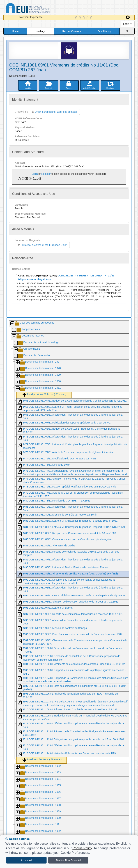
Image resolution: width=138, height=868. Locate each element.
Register (46, 174)
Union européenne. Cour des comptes (54, 112)
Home (15, 31)
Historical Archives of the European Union (42, 245)
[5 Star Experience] (92, 17)
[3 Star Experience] (84, 17)
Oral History (104, 31)
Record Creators (72, 31)
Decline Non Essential (68, 860)
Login (128, 24)
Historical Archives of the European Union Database (38, 9)
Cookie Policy (82, 848)
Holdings (40, 31)
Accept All (26, 860)
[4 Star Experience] (88, 17)
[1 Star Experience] (77, 17)
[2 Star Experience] (80, 17)
